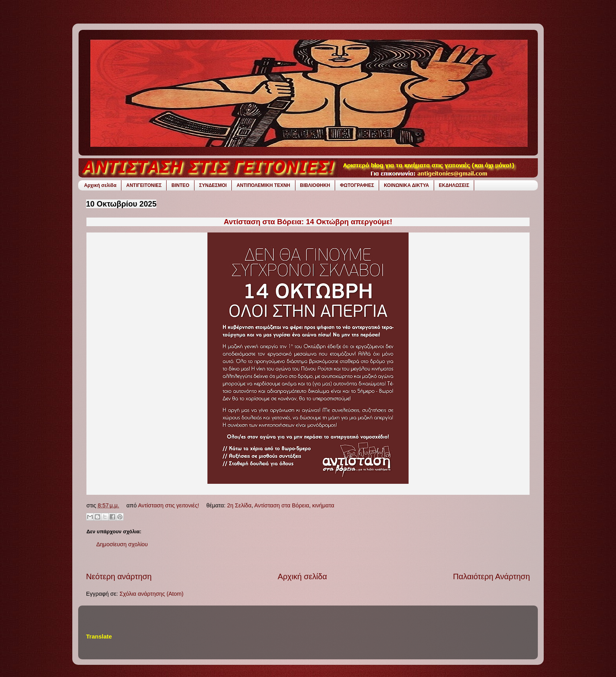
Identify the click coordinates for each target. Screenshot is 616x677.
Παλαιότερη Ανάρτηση (491, 576)
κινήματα (323, 505)
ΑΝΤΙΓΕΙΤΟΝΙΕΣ (144, 185)
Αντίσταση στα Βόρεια (281, 505)
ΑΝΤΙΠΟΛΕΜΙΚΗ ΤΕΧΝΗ (263, 185)
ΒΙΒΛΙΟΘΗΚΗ (315, 185)
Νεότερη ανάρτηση (119, 576)
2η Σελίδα (239, 505)
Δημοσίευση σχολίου (122, 544)
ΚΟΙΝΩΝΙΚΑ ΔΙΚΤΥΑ (406, 185)
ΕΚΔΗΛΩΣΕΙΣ (454, 185)
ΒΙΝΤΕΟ (180, 185)
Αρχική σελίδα (100, 185)
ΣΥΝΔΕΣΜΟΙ (213, 185)
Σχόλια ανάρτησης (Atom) (151, 594)
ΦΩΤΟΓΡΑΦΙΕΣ (357, 185)
